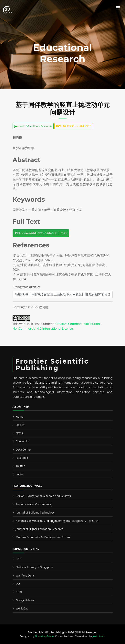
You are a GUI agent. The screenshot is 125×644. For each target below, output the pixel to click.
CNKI (19, 592)
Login (19, 474)
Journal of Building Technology (35, 512)
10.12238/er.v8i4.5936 (74, 126)
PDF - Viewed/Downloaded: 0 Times (41, 233)
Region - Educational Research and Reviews (43, 496)
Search (20, 425)
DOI (18, 584)
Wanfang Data (25, 575)
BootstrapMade (45, 636)
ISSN (19, 559)
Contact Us (23, 441)
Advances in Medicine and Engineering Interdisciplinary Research (57, 521)
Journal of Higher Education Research (39, 529)
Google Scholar (25, 600)
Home (20, 416)
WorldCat (22, 608)
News (19, 433)
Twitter (20, 466)
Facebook (22, 458)
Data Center (23, 449)
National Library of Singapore (34, 567)
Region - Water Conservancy (34, 504)
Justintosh (99, 636)
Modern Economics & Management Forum (43, 537)
